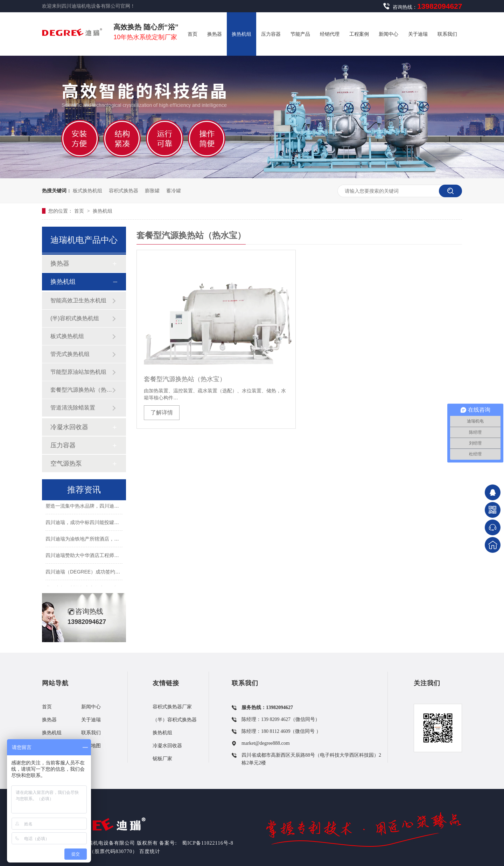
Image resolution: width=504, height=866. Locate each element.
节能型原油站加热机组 (78, 372)
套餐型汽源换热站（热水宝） (185, 379)
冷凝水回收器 (69, 427)
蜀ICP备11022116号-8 (208, 843)
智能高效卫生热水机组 (78, 300)
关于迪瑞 (91, 720)
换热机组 (103, 211)
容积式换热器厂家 (172, 707)
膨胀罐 (152, 191)
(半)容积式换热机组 (75, 318)
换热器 (60, 263)
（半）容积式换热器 (175, 720)
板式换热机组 (87, 191)
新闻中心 (91, 707)
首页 (80, 211)
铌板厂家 (162, 759)
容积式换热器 (124, 191)
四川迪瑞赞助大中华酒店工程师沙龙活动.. (91, 556)
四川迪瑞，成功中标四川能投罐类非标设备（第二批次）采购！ (114, 523)
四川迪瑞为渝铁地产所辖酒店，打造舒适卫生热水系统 (104, 540)
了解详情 (162, 413)
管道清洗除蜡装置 (73, 408)
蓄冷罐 (174, 191)
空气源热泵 (66, 463)
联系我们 (91, 733)
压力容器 (63, 445)
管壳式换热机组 (70, 354)
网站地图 (91, 746)
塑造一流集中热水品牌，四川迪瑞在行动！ (92, 507)
